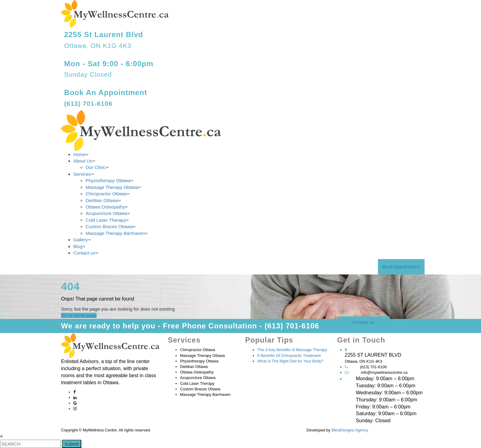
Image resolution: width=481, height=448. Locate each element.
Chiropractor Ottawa (106, 194)
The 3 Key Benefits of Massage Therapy (292, 350)
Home (79, 154)
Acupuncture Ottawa (106, 213)
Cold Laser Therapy (106, 220)
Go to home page (79, 315)
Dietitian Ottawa (102, 200)
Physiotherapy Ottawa (108, 180)
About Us (83, 161)
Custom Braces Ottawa (109, 226)
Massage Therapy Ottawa (112, 187)
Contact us (84, 253)
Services (82, 174)
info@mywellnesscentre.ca (384, 372)
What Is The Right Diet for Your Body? (290, 361)
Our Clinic (96, 167)
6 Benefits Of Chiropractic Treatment (289, 356)
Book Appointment (401, 267)
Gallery (81, 240)
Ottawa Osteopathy (105, 207)
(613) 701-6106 (373, 367)
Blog (78, 246)
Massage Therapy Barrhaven (115, 233)
